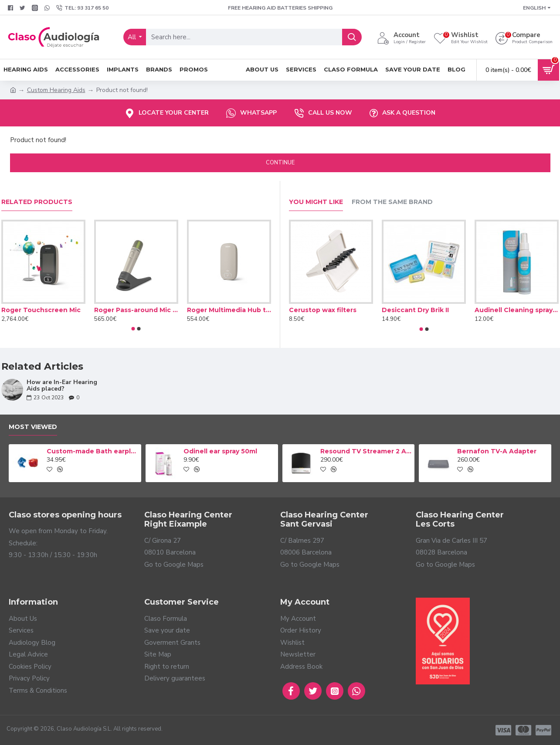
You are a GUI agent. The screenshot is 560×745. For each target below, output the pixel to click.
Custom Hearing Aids (56, 90)
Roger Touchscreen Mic (41, 310)
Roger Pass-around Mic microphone (136, 310)
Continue (280, 163)
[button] (133, 329)
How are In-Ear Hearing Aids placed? (62, 386)
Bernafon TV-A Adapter (497, 451)
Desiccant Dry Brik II (415, 310)
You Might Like (316, 202)
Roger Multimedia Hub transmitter (229, 310)
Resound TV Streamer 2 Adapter (366, 451)
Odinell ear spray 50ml (220, 451)
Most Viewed (33, 427)
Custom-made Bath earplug (92, 451)
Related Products (37, 202)
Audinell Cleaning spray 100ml (517, 310)
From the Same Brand (392, 202)
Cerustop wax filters (323, 310)
